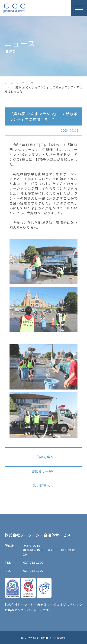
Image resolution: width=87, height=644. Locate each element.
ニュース (28, 83)
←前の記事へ (43, 457)
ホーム (9, 83)
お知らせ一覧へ (44, 471)
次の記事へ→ (43, 486)
